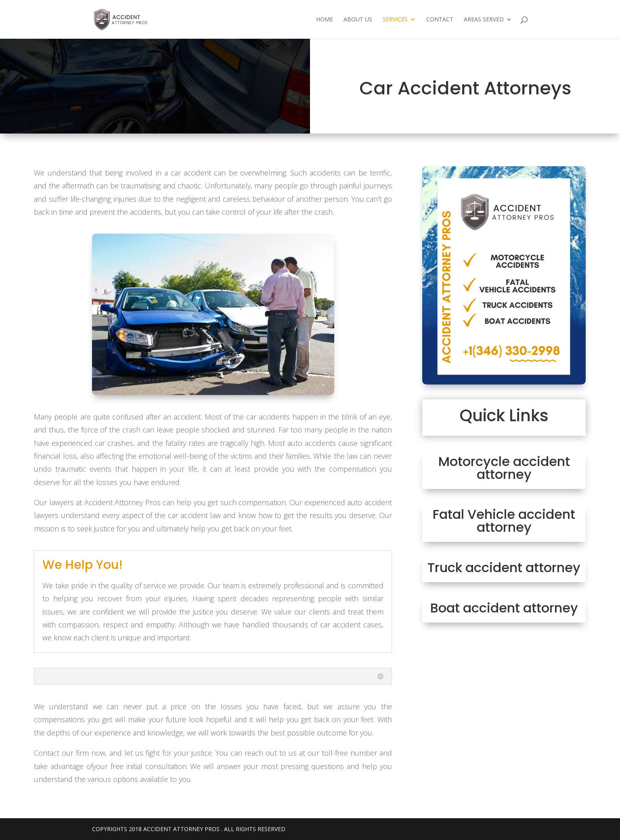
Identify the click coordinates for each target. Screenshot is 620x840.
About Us (358, 20)
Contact (440, 20)
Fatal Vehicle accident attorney (504, 521)
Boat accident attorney (504, 608)
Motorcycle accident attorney (504, 468)
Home (325, 20)
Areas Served (484, 20)
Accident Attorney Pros (181, 829)
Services (395, 20)
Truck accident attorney (504, 567)
